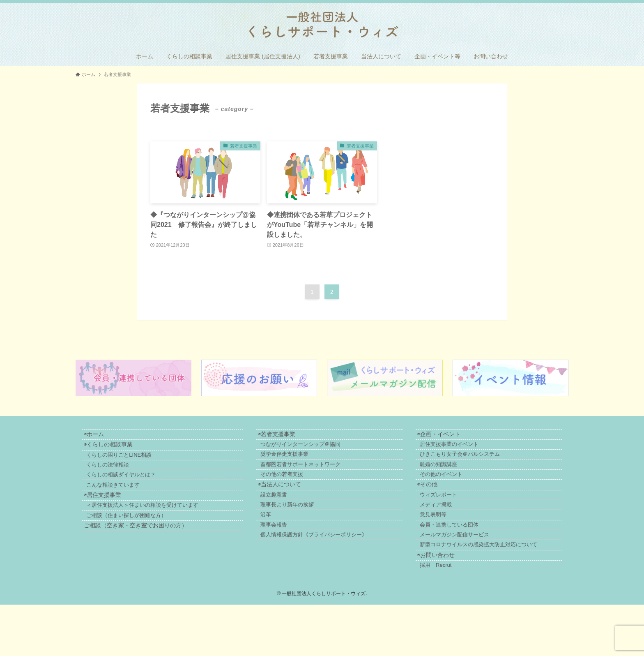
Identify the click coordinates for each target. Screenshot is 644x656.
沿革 (287, 546)
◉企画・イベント (449, 436)
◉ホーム (98, 436)
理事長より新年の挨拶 (309, 532)
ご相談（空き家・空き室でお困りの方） (140, 561)
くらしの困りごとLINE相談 (128, 464)
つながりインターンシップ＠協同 (322, 450)
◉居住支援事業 (107, 519)
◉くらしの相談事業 (112, 450)
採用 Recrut (451, 615)
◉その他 (438, 505)
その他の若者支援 (304, 491)
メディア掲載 (451, 532)
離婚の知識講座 (454, 477)
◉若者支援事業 (293, 436)
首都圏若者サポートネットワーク (322, 477)
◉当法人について (296, 505)
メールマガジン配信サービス (470, 573)
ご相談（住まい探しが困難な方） (175, 546)
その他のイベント (457, 491)
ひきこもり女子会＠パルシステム (475, 463)
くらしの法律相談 (117, 478)
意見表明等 (449, 546)
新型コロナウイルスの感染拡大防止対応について (494, 587)
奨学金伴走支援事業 (306, 463)
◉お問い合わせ (446, 601)
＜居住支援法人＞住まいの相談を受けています (154, 533)
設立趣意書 (296, 519)
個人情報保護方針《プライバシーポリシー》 (336, 573)
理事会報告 (296, 560)
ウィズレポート (454, 519)
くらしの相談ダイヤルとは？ (130, 491)
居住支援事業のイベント (465, 450)
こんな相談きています (122, 505)
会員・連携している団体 (465, 560)
